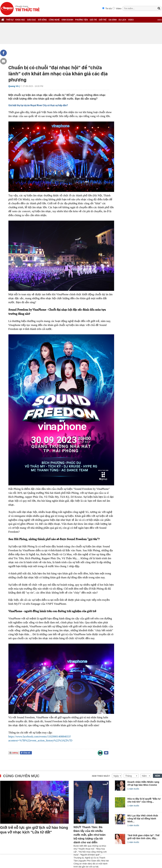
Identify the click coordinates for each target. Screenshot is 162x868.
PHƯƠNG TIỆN (81, 20)
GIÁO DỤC (32, 20)
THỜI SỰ (10, 20)
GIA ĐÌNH (113, 20)
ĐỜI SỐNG (42, 20)
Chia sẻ (27, 753)
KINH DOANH (67, 20)
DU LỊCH (122, 20)
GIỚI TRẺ (103, 20)
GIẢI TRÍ (93, 20)
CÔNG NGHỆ (54, 20)
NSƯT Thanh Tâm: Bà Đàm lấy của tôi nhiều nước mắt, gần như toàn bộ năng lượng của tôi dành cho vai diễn (90, 835)
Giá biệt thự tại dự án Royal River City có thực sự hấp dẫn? (38, 105)
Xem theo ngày (101, 776)
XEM (157, 776)
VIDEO (131, 20)
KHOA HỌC (20, 20)
